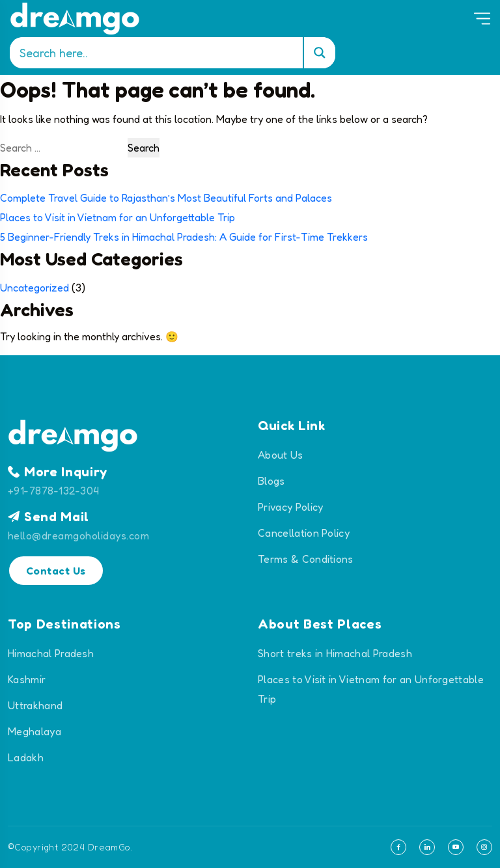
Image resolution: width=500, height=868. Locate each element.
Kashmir (27, 679)
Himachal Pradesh (51, 653)
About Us (281, 455)
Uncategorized (35, 288)
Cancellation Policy (304, 533)
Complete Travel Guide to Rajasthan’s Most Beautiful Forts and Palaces (166, 198)
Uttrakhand (35, 705)
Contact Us (56, 571)
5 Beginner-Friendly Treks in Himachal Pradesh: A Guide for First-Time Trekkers (184, 237)
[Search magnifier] (319, 53)
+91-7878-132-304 (54, 491)
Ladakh (26, 757)
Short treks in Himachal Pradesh (335, 653)
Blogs (271, 481)
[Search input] (160, 53)
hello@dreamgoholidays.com (78, 536)
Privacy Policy (290, 507)
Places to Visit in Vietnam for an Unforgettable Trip (118, 217)
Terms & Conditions (306, 559)
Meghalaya (35, 731)
